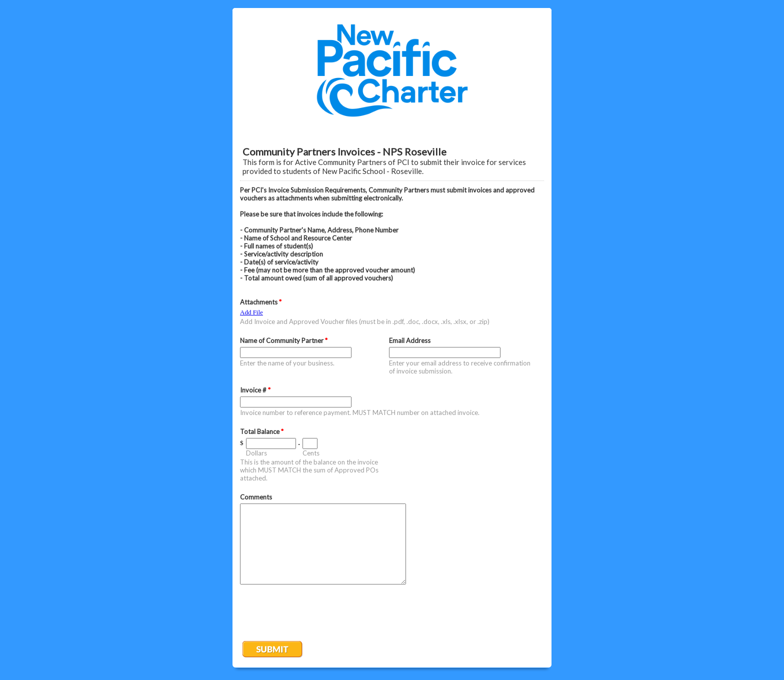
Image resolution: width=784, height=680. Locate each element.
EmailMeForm (392, 70)
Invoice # (255, 390)
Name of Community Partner (284, 340)
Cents (311, 453)
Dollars (256, 453)
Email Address (410, 340)
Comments (256, 497)
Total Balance (262, 431)
